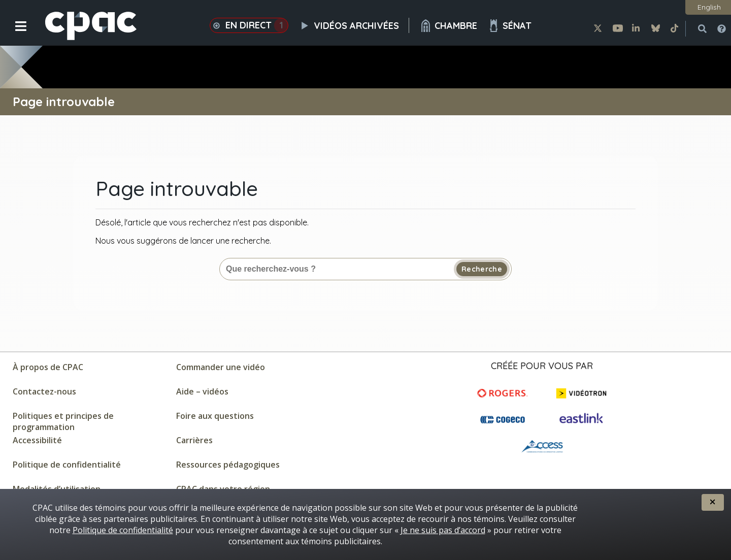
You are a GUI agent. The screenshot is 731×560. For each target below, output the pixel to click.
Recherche (482, 269)
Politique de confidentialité (67, 465)
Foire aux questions (215, 416)
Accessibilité (37, 440)
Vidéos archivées (354, 25)
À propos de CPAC (48, 367)
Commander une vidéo (221, 367)
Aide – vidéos (202, 391)
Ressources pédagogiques (228, 465)
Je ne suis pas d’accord (443, 530)
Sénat (509, 26)
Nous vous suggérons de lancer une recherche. (183, 241)
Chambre (448, 26)
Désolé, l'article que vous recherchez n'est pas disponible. (202, 222)
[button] (14, 34)
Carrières (194, 440)
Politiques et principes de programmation (63, 421)
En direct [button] (249, 25)
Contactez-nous (44, 391)
